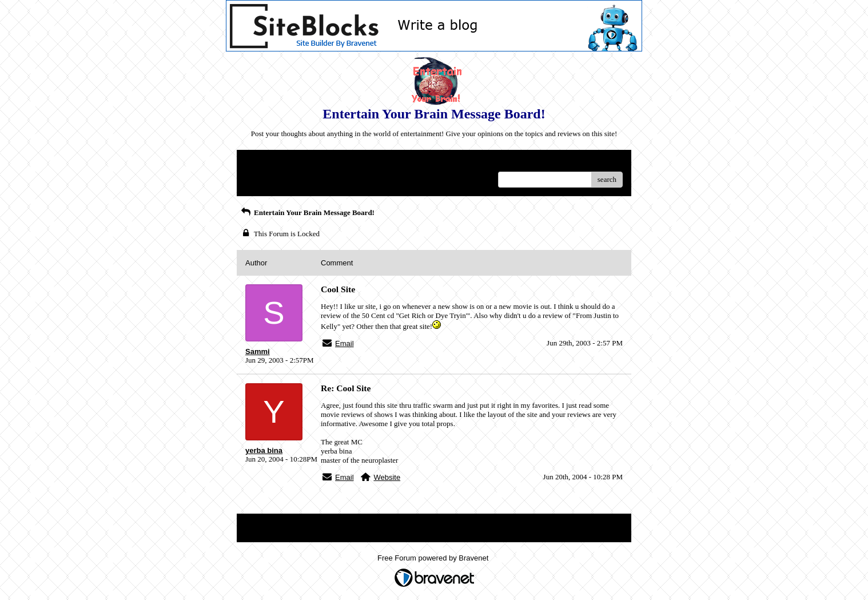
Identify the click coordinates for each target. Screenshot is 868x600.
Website (387, 477)
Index (317, 163)
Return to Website (272, 163)
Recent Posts (264, 176)
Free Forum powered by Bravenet (434, 558)
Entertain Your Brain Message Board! (307, 212)
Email (345, 343)
